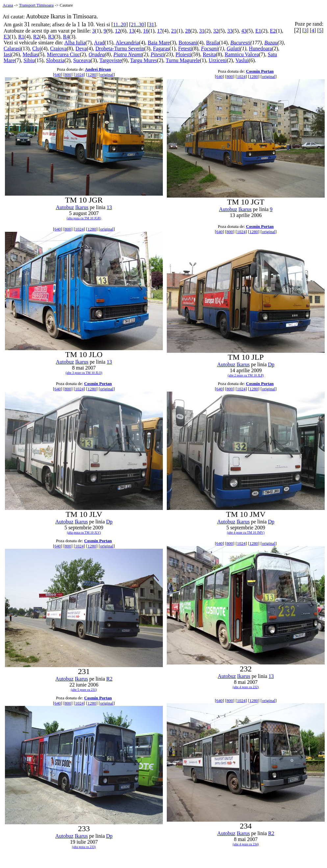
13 (132, 31)
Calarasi (12, 48)
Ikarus (82, 207)
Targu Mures (144, 60)
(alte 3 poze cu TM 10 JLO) (84, 373)
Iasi (7, 54)
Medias (30, 54)
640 (58, 74)
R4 (66, 37)
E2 (273, 31)
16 (146, 31)
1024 (79, 74)
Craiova (58, 48)
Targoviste (110, 60)
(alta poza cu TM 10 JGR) (84, 218)
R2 (36, 37)
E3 (7, 37)
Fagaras (161, 48)
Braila (212, 43)
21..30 (138, 24)
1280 (92, 74)
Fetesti (185, 48)
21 (174, 31)
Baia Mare (159, 43)
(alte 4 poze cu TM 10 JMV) (246, 532)
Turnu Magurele (183, 60)
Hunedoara (260, 48)
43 (244, 31)
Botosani (188, 43)
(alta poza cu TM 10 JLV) (84, 532)
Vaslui (242, 60)
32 (216, 31)
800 (68, 74)
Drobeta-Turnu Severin (120, 48)
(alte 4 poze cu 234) (246, 844)
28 (188, 31)
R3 (51, 37)
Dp (271, 364)
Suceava (82, 60)
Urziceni (218, 60)
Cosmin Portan (260, 71)
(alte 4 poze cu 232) (246, 687)
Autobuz (65, 207)
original (107, 74)
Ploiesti (184, 54)
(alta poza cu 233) (84, 847)
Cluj (37, 48)
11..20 (120, 24)
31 (152, 24)
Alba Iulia (75, 43)
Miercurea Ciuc (63, 54)
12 (118, 31)
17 (160, 31)
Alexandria (127, 43)
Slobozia (55, 60)
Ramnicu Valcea (242, 54)
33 (230, 31)
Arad (99, 43)
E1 (258, 31)
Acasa (8, 5)
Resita (209, 54)
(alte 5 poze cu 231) (84, 690)
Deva (81, 48)
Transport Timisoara (36, 5)
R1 (21, 37)
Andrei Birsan (98, 69)
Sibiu (29, 60)
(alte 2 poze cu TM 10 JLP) (246, 375)
